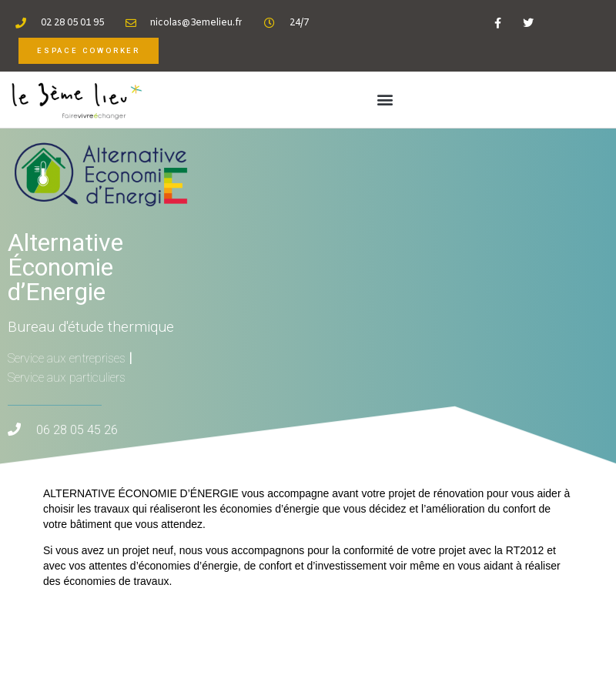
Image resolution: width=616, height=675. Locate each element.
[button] (385, 100)
